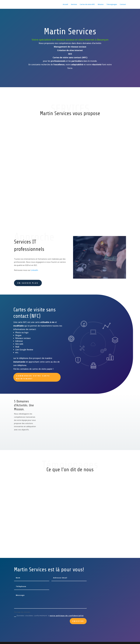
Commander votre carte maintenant (33, 377)
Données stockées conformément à (49, 616)
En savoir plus (28, 283)
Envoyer (78, 621)
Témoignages (112, 5)
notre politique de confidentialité (67, 616)
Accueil (65, 5)
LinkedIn (34, 270)
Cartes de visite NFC (87, 5)
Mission (101, 5)
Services (74, 5)
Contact (123, 5)
